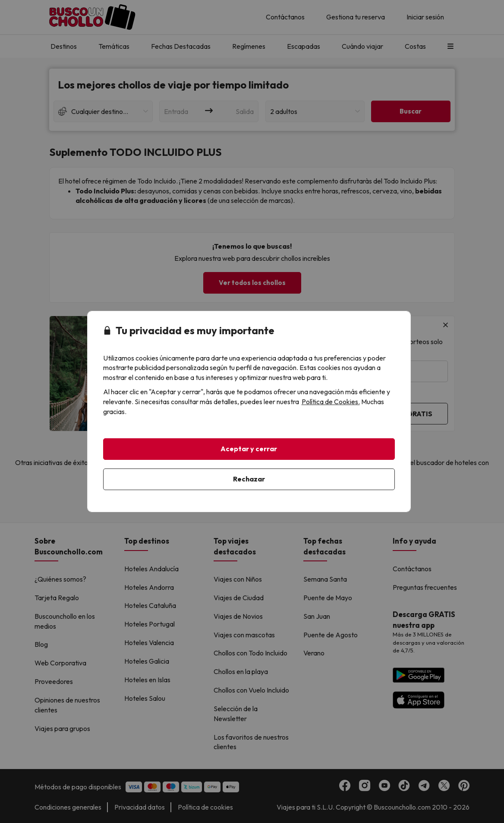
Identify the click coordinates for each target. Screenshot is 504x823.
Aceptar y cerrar (249, 449)
